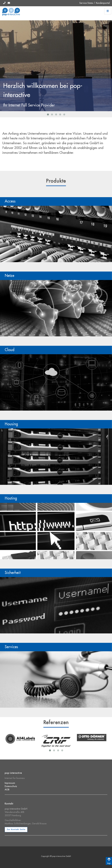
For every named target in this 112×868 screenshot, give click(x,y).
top (109, 861)
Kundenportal (103, 3)
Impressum (10, 783)
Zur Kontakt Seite (16, 829)
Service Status (86, 3)
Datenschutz (11, 786)
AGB (7, 790)
